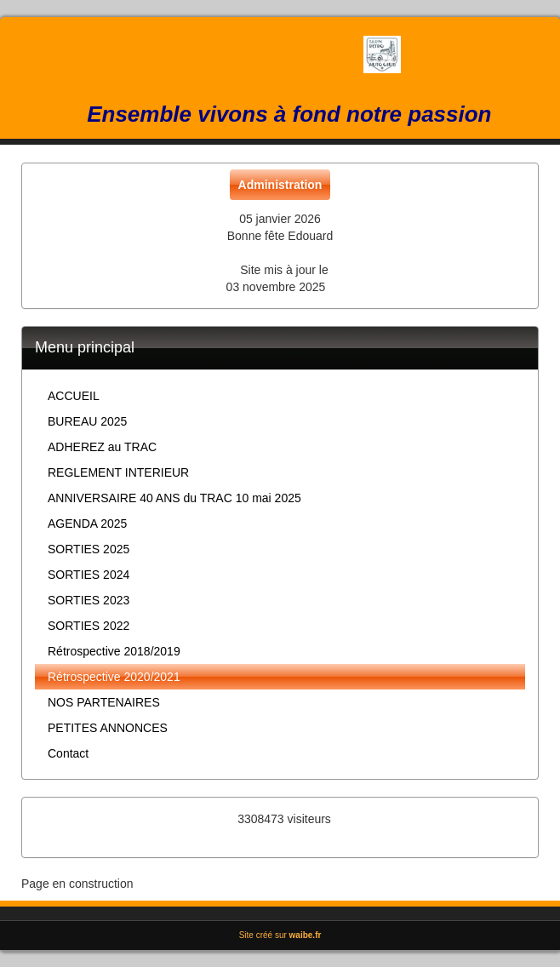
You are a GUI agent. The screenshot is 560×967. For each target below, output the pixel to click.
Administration (280, 185)
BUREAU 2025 (87, 421)
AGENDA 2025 (87, 524)
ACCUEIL (74, 396)
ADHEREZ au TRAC (102, 447)
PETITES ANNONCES (108, 728)
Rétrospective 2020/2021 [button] (114, 677)
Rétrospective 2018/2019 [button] (114, 651)
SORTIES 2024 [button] (89, 575)
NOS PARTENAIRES (104, 702)
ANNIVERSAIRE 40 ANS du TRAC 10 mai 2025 (174, 498)
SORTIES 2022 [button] (89, 626)
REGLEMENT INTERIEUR (118, 472)
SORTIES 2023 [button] (89, 600)
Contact (68, 753)
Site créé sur (280, 935)
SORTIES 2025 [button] (89, 549)
